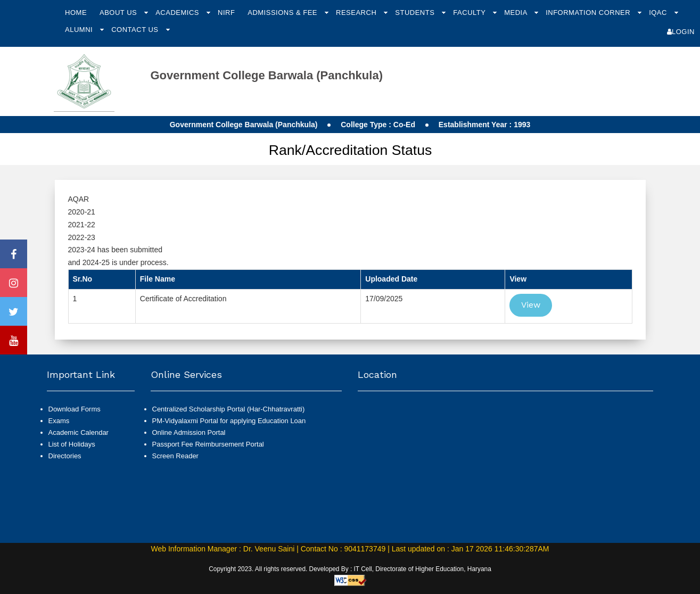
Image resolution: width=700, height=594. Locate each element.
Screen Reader (175, 456)
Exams (59, 421)
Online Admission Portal (189, 432)
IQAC (659, 13)
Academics (178, 13)
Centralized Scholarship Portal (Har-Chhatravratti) (229, 409)
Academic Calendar (79, 432)
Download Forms (75, 409)
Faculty (470, 13)
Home (76, 13)
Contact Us (136, 30)
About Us (119, 13)
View (531, 305)
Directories (65, 456)
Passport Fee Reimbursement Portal (208, 444)
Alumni (80, 30)
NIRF (226, 13)
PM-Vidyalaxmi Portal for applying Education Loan (229, 421)
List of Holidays (72, 444)
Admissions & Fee (283, 13)
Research (357, 13)
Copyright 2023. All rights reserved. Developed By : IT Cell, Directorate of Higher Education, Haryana (350, 569)
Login (681, 32)
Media (517, 13)
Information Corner (589, 13)
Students (416, 13)
